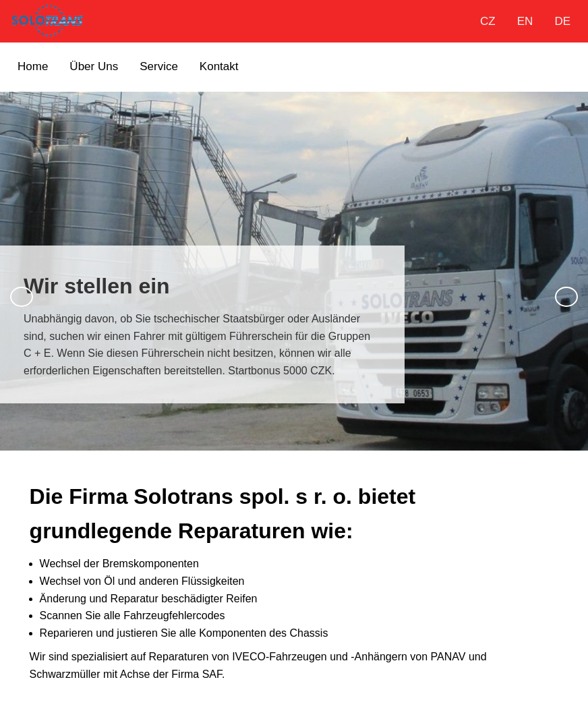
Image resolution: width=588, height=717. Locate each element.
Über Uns (94, 66)
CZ (488, 21)
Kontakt (219, 66)
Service (159, 66)
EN (525, 21)
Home (33, 66)
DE (562, 21)
